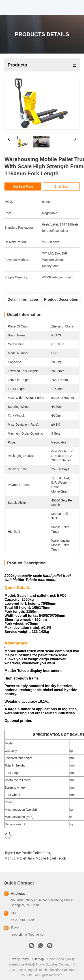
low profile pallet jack (32, 853)
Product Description (61, 299)
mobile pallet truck (51, 858)
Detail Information (23, 299)
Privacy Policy (19, 959)
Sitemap (38, 959)
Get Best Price (25, 186)
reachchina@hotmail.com (28, 934)
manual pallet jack (19, 858)
